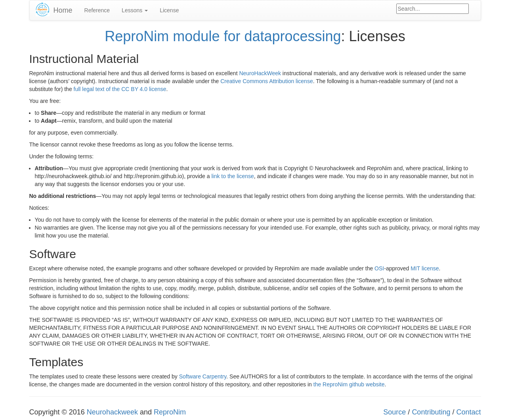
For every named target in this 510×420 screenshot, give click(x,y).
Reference (97, 10)
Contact (468, 412)
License (169, 10)
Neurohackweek (112, 412)
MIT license (425, 268)
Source (394, 412)
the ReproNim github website (349, 384)
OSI (379, 268)
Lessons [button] (135, 10)
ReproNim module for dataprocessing (223, 36)
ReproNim (170, 412)
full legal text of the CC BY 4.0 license (120, 89)
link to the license (232, 176)
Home (63, 10)
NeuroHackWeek (260, 73)
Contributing (431, 412)
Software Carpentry (203, 376)
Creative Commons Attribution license (266, 81)
